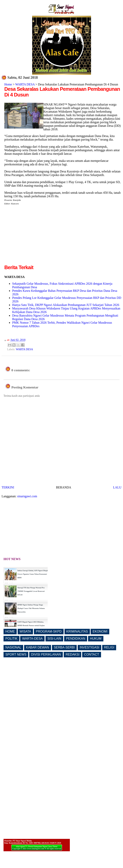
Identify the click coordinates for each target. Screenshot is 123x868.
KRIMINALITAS (77, 631)
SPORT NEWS (16, 654)
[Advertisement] (37, 236)
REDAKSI (73, 654)
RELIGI (109, 647)
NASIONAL (13, 647)
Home (8, 84)
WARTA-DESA (32, 639)
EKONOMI (100, 631)
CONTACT (92, 654)
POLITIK (11, 639)
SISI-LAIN (54, 639)
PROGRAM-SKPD (49, 631)
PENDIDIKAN (76, 639)
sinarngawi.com (27, 496)
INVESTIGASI (89, 647)
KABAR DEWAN (38, 647)
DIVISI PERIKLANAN (46, 654)
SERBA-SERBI (64, 647)
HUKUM (96, 639)
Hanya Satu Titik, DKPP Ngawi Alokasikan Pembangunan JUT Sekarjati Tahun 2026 (66, 305)
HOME (10, 631)
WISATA (25, 631)
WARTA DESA (25, 84)
